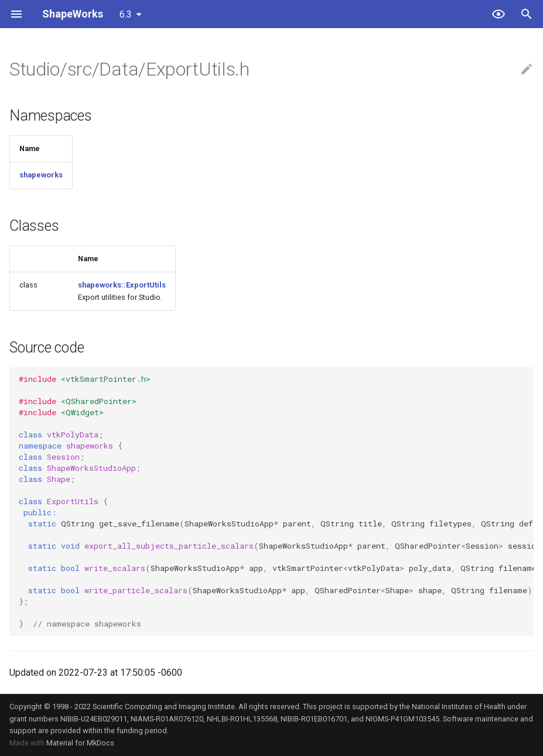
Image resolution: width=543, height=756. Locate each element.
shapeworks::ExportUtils (122, 285)
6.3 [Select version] (126, 14)
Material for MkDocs (80, 743)
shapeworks (41, 175)
